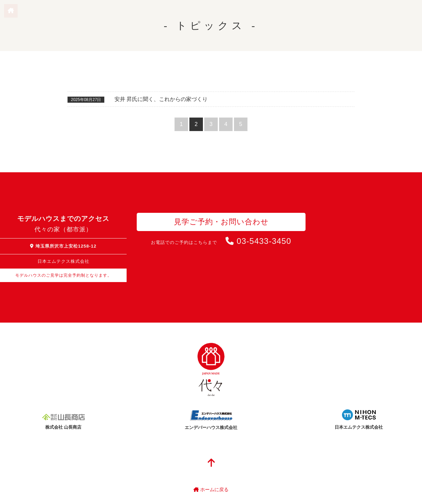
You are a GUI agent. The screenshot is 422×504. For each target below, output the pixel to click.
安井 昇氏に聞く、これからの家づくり (161, 99)
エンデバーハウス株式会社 (211, 427)
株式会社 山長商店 (63, 427)
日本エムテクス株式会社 (359, 427)
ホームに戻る (211, 489)
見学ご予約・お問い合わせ (221, 222)
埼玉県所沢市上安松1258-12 (63, 246)
